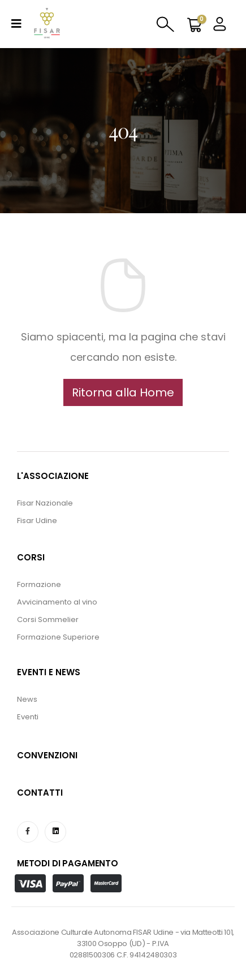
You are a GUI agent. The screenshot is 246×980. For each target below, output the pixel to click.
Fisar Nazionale (45, 503)
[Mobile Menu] (16, 24)
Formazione (39, 584)
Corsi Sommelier (48, 619)
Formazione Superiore (58, 637)
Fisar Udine (37, 521)
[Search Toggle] (165, 23)
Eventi (28, 717)
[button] (123, 392)
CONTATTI (40, 793)
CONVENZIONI (47, 755)
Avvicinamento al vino (57, 602)
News (27, 699)
